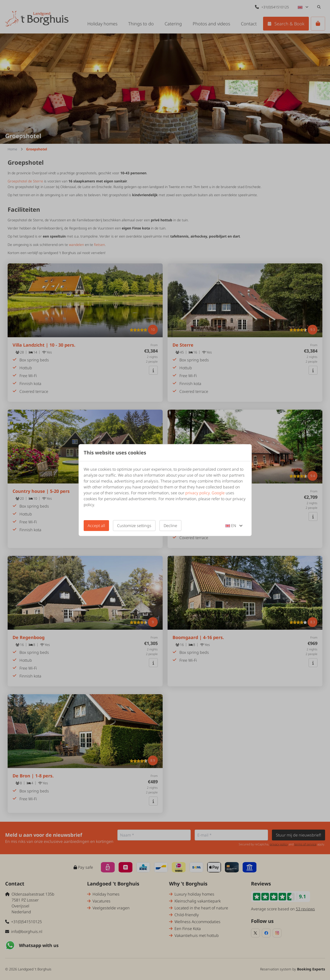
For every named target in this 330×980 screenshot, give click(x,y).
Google (218, 493)
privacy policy (197, 493)
